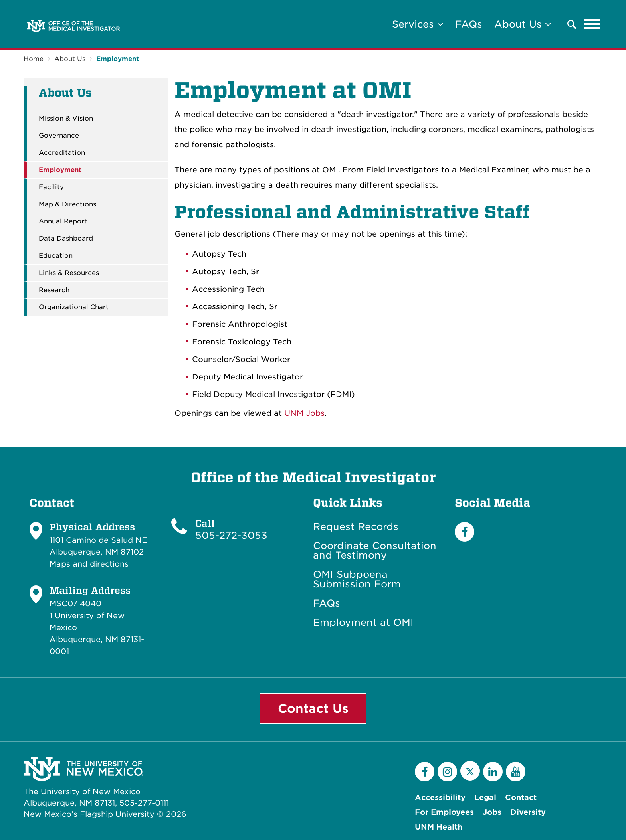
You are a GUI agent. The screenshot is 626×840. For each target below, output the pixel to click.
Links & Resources (69, 273)
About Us (70, 59)
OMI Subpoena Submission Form (357, 579)
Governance (59, 136)
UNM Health (439, 827)
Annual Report (63, 221)
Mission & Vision (66, 119)
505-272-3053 (231, 535)
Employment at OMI (363, 623)
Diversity (528, 812)
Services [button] (418, 24)
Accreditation (62, 153)
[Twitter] (470, 771)
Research (54, 290)
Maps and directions (89, 564)
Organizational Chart (74, 307)
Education (56, 256)
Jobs (492, 812)
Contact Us (313, 708)
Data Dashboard (66, 239)
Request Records (356, 527)
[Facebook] (465, 532)
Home (34, 59)
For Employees (444, 812)
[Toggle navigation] (592, 24)
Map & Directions (67, 204)
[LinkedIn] (493, 772)
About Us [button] (523, 24)
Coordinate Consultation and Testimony (375, 551)
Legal (485, 798)
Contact (521, 798)
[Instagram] (447, 772)
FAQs (469, 24)
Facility (51, 187)
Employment (118, 59)
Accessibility (440, 798)
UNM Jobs (304, 413)
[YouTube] (516, 772)
